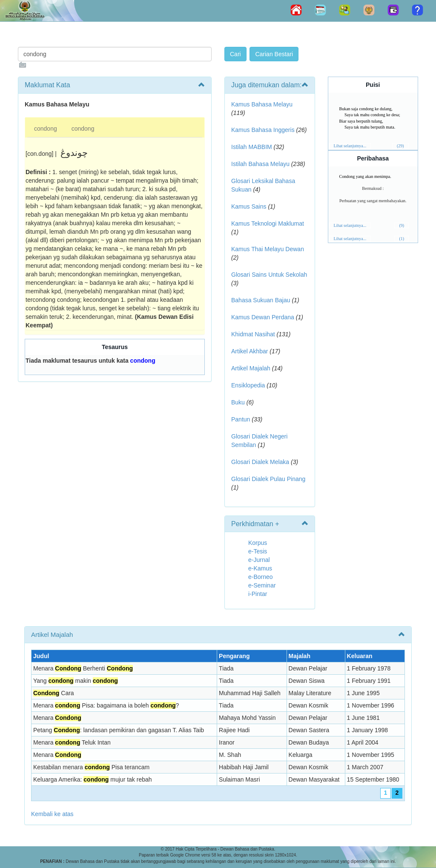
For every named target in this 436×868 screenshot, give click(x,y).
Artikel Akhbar (250, 351)
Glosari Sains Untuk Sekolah (269, 275)
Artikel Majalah (251, 368)
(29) (400, 146)
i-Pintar (258, 594)
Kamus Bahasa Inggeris (263, 130)
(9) (402, 225)
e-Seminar (262, 585)
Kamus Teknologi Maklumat (268, 223)
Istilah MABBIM (252, 147)
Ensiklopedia (248, 385)
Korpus (258, 543)
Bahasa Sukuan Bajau (261, 300)
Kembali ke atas (52, 814)
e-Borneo (261, 577)
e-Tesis (258, 551)
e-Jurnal (259, 560)
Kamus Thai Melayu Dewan (268, 249)
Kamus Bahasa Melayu (262, 104)
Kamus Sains (249, 206)
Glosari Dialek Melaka (260, 462)
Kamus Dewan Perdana (263, 317)
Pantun (241, 419)
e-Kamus (260, 568)
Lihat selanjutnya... (350, 146)
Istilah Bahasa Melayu (260, 164)
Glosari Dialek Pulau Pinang (268, 479)
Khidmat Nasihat (253, 334)
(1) (402, 239)
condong (46, 129)
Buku (238, 402)
